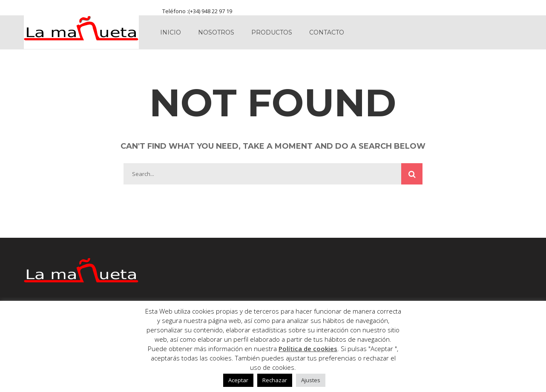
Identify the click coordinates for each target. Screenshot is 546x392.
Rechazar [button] (275, 380)
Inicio (171, 32)
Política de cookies (308, 349)
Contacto (327, 32)
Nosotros (216, 32)
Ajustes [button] (311, 380)
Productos (272, 32)
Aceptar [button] (238, 380)
